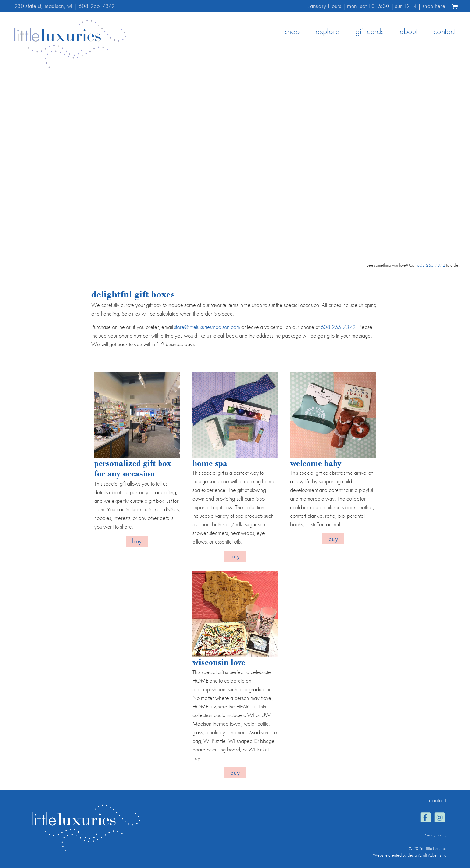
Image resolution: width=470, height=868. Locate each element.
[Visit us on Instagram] (439, 818)
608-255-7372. (339, 327)
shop (292, 31)
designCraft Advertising (427, 855)
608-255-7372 (96, 6)
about (409, 31)
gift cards (370, 31)
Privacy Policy (435, 835)
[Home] (70, 66)
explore (328, 31)
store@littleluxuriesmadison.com (207, 327)
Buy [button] (137, 541)
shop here (434, 6)
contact (445, 31)
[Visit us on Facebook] (425, 818)
